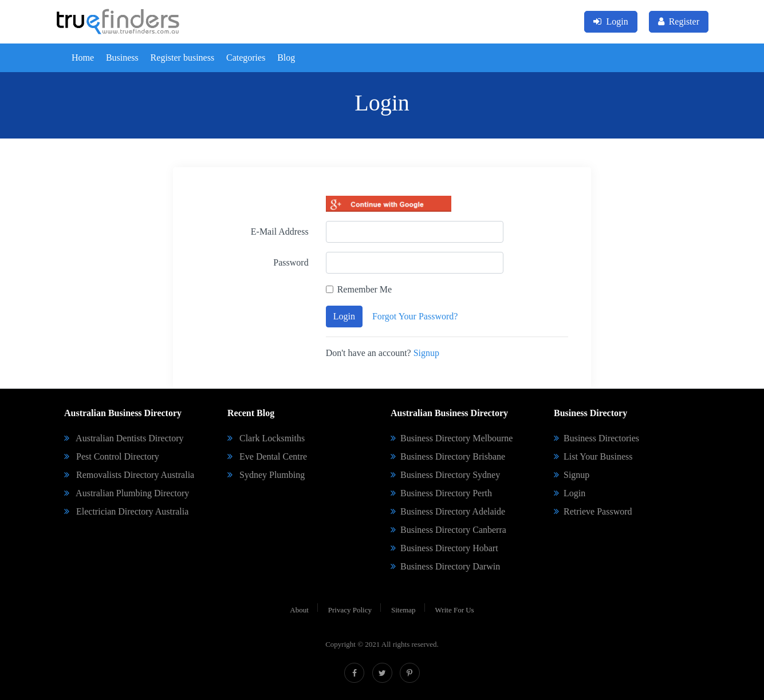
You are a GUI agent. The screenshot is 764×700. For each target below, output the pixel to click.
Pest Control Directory (112, 456)
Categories (246, 58)
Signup (426, 353)
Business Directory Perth (441, 493)
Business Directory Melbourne (452, 438)
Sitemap (403, 610)
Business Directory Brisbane (448, 456)
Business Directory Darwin (445, 566)
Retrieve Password (593, 511)
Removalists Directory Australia (129, 475)
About (299, 610)
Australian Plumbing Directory (127, 493)
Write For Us (455, 610)
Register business (183, 58)
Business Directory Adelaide (448, 511)
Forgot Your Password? (415, 316)
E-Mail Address (280, 232)
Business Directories (596, 438)
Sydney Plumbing (266, 475)
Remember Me (365, 289)
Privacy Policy (350, 610)
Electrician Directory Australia (126, 511)
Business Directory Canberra (448, 530)
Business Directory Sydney (445, 475)
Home (83, 58)
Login (344, 316)
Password (291, 262)
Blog (286, 58)
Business (122, 58)
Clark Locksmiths (266, 438)
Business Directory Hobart (444, 548)
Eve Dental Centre (267, 456)
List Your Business (593, 456)
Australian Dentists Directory (124, 438)
